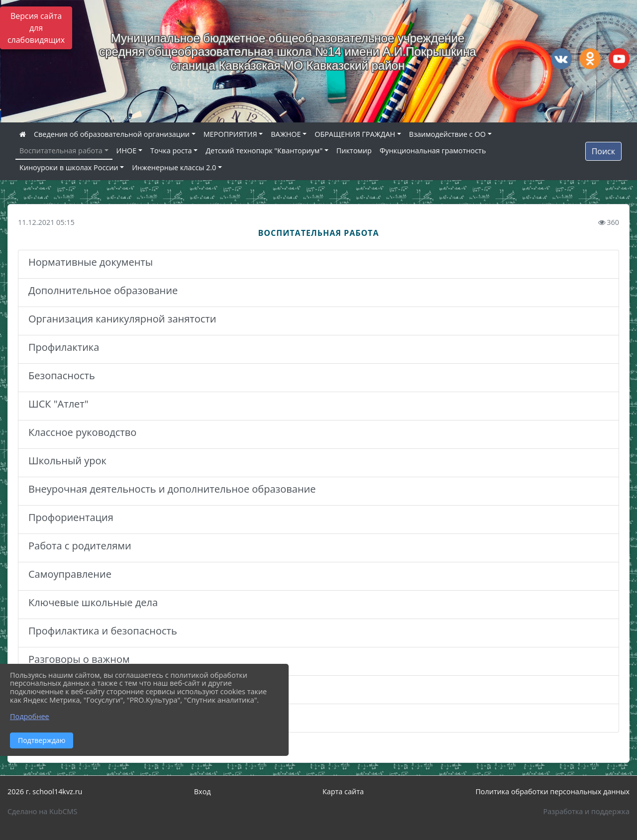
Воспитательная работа (61, 151)
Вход (203, 791)
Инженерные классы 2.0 (174, 167)
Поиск (603, 151)
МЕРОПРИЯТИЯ (230, 134)
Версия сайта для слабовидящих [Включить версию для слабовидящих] (36, 28)
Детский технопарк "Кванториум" (264, 151)
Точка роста (171, 151)
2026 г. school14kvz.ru (45, 791)
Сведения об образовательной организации (112, 134)
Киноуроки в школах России (69, 167)
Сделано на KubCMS (42, 811)
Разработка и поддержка (586, 811)
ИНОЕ (127, 151)
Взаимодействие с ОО (447, 134)
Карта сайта (343, 791)
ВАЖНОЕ (286, 134)
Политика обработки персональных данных (552, 791)
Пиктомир (354, 151)
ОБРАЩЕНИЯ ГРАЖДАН (355, 134)
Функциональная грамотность (433, 151)
